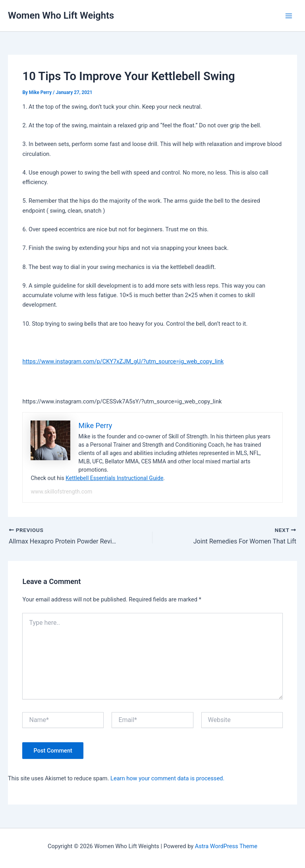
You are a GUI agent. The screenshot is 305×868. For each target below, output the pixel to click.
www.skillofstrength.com (61, 492)
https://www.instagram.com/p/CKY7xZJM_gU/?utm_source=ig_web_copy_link (123, 361)
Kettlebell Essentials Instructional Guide (114, 478)
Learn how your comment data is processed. (167, 778)
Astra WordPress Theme (226, 846)
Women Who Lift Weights (61, 15)
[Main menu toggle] (289, 16)
